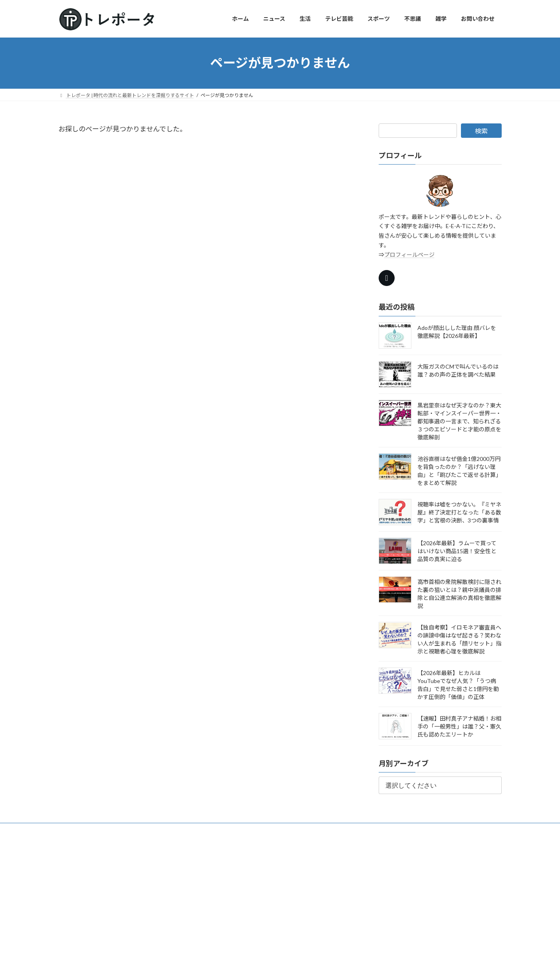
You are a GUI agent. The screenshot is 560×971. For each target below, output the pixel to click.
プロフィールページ (409, 254)
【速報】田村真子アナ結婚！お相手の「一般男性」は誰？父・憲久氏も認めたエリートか (459, 726)
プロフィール (110, 830)
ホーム (73, 830)
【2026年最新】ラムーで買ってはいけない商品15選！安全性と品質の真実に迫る (457, 551)
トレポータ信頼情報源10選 (169, 830)
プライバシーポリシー (238, 830)
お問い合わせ (292, 830)
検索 (481, 131)
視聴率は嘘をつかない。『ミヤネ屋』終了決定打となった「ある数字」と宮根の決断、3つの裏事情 (459, 512)
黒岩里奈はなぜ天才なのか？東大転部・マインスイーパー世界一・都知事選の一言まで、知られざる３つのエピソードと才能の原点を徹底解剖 (459, 421)
